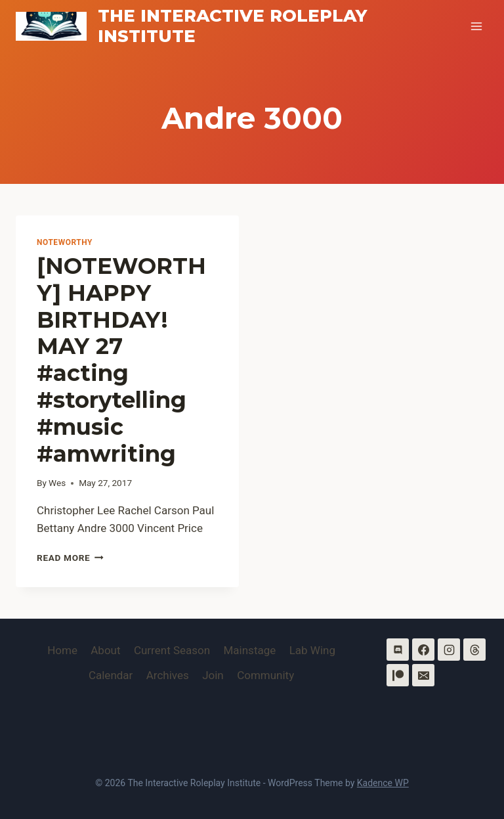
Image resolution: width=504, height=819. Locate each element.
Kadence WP (383, 783)
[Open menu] (476, 26)
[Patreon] (398, 675)
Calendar (111, 675)
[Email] (423, 675)
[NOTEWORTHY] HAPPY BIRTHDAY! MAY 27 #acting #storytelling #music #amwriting (121, 360)
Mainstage (250, 650)
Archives (168, 675)
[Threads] (474, 650)
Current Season (172, 650)
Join (213, 675)
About (105, 650)
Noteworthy (65, 242)
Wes (57, 483)
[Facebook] (423, 650)
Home (62, 650)
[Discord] (398, 650)
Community (265, 675)
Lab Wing (312, 650)
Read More (70, 558)
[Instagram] (449, 650)
